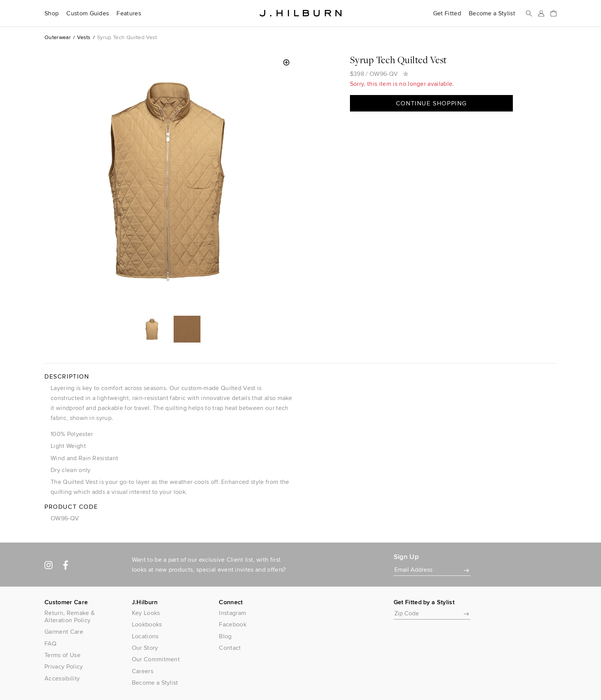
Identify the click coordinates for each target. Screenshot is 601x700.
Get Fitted (447, 13)
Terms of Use (62, 655)
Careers (143, 671)
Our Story (145, 648)
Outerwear (58, 37)
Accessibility (62, 678)
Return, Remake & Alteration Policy (70, 616)
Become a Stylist (492, 13)
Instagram (232, 613)
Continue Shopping (431, 103)
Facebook (233, 624)
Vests (84, 37)
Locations (145, 636)
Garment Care (64, 632)
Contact (230, 648)
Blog (225, 636)
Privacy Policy (64, 666)
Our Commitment (156, 659)
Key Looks (146, 613)
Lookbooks (147, 624)
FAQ (50, 643)
